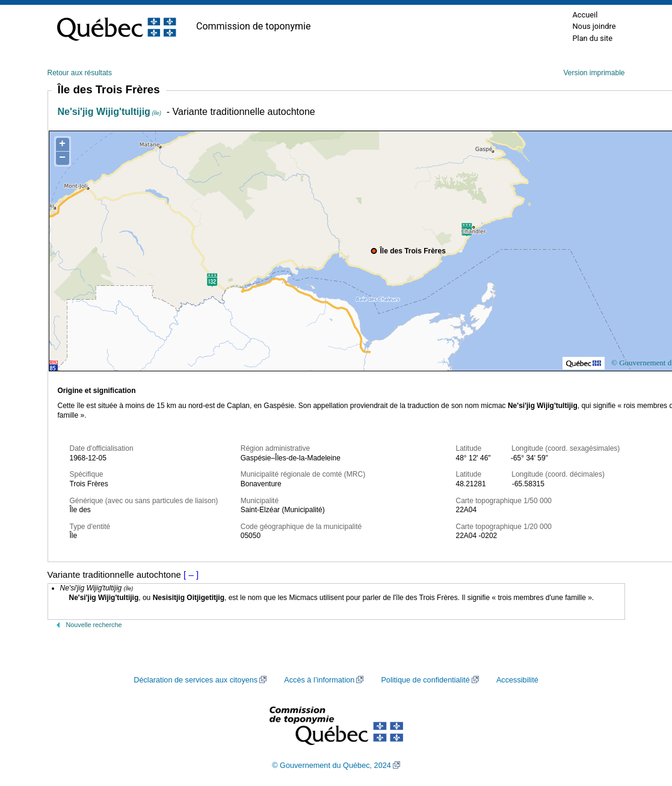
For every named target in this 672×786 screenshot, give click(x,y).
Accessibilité (517, 680)
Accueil (585, 15)
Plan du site (592, 38)
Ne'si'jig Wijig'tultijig (109, 112)
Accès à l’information (319, 680)
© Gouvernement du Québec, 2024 (331, 766)
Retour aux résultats (80, 73)
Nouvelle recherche (94, 625)
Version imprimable (594, 73)
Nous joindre (594, 26)
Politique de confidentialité (425, 680)
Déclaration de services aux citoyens (196, 680)
